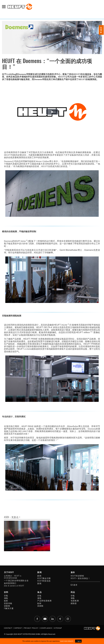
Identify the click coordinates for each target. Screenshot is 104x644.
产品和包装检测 (44, 601)
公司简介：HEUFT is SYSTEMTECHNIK (13, 577)
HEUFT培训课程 (77, 576)
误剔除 (7, 606)
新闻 (39, 576)
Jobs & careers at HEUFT (14, 586)
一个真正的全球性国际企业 (16, 581)
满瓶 (6, 598)
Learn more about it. (67, 641)
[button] (52, 112)
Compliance (46, 628)
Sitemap (58, 628)
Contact (8, 628)
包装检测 (75, 601)
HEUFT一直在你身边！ (80, 578)
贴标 (6, 601)
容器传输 (8, 603)
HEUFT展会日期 (44, 578)
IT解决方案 (9, 608)
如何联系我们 (10, 583)
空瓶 (6, 596)
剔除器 (74, 603)
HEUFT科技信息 (44, 581)
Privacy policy (31, 628)
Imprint (18, 628)
